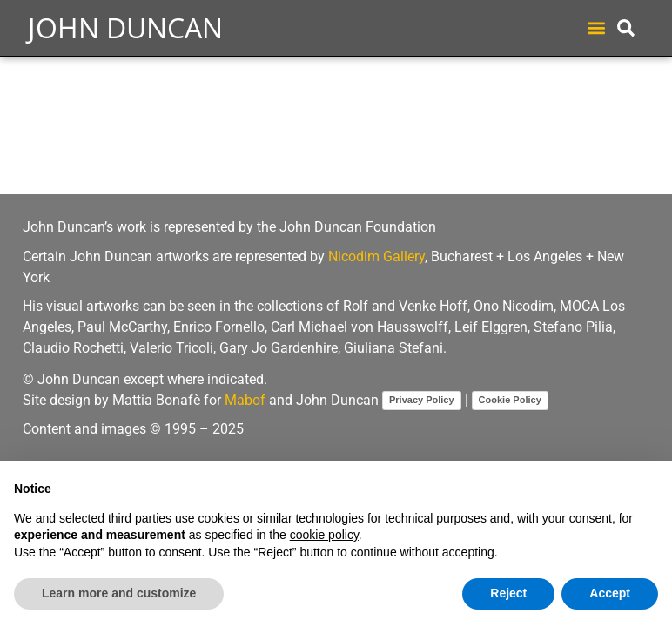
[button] (596, 28)
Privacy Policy (422, 400)
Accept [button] (610, 593)
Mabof (245, 400)
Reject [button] (508, 593)
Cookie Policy (510, 400)
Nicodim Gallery (376, 256)
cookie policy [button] (324, 535)
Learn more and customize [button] (119, 593)
